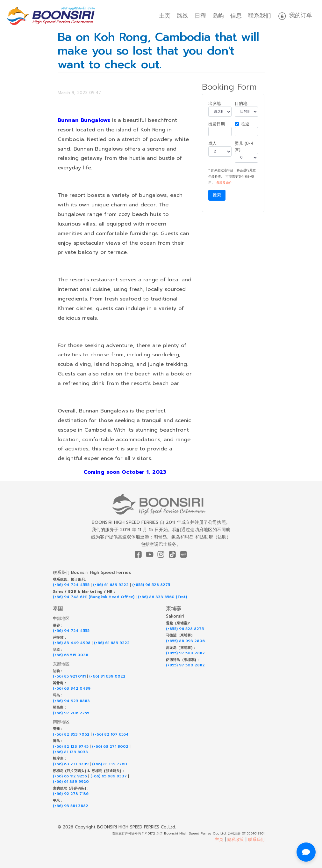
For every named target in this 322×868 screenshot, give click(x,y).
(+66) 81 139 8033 (70, 752)
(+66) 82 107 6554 (111, 734)
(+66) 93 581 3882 (71, 806)
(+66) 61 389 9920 (71, 782)
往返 (245, 124)
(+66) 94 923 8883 (71, 701)
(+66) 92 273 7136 (71, 794)
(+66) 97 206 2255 (71, 713)
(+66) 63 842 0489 (72, 689)
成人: (213, 143)
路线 (182, 16)
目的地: (241, 104)
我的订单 (295, 16)
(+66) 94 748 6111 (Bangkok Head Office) (94, 597)
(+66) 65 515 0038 (71, 655)
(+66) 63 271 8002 (110, 747)
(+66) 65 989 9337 (109, 776)
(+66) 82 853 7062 (71, 734)
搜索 (217, 195)
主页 (165, 16)
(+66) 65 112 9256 (70, 776)
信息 (236, 16)
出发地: (215, 104)
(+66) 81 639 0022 (107, 676)
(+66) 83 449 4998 (72, 643)
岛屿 (218, 16)
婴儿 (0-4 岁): (244, 147)
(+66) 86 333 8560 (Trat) (162, 597)
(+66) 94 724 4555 (71, 585)
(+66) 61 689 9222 (111, 585)
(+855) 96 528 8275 (151, 585)
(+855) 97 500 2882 (185, 653)
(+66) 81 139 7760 (110, 764)
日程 (200, 16)
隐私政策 (236, 839)
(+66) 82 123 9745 (71, 747)
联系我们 (260, 16)
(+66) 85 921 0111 (69, 676)
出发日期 (217, 124)
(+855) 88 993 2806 (185, 641)
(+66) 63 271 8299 (71, 764)
